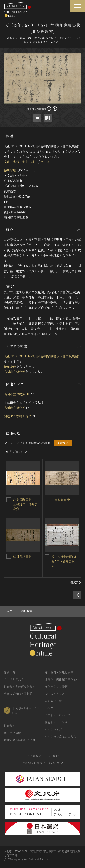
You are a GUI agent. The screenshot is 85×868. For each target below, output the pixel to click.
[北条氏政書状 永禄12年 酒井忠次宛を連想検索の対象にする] (9, 500)
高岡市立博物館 (15, 372)
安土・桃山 (30, 162)
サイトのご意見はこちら (60, 737)
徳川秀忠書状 (22, 556)
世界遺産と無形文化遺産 (19, 687)
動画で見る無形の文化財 (19, 740)
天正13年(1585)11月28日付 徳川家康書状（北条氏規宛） (42, 356)
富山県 (45, 162)
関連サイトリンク (56, 722)
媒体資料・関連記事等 (59, 672)
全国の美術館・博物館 (18, 694)
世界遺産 (9, 726)
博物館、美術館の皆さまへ (62, 679)
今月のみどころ (55, 694)
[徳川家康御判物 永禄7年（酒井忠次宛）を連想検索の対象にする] (47, 557)
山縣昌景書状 (61, 500)
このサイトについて (58, 715)
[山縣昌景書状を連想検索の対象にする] (47, 500)
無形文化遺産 (12, 733)
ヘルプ (49, 708)
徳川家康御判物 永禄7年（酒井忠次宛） (64, 561)
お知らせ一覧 (53, 701)
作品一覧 (9, 672)
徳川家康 (10, 170)
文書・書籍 (11, 162)
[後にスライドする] (75, 582)
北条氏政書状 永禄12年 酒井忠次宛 (25, 504)
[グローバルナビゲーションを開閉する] (77, 6)
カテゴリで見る (14, 679)
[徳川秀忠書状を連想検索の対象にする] (9, 556)
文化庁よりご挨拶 (56, 687)
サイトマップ (53, 730)
